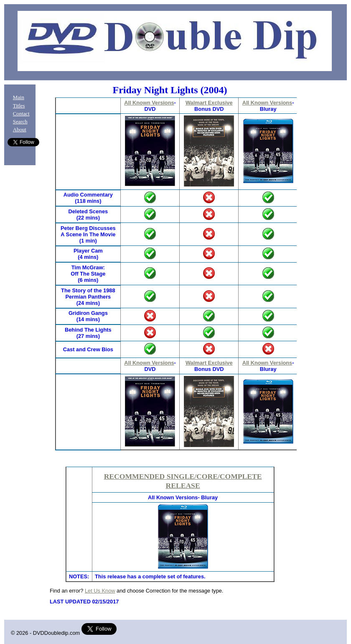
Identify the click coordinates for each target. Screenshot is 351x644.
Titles (19, 106)
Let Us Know (100, 591)
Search (20, 122)
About (20, 130)
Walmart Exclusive (209, 103)
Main (19, 97)
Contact (21, 114)
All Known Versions (149, 103)
